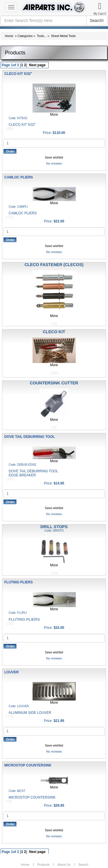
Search (83, 865)
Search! (97, 21)
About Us (64, 865)
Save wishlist (54, 157)
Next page (37, 65)
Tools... (42, 36)
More (54, 115)
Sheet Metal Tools (63, 36)
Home (9, 36)
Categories (25, 36)
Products (43, 865)
